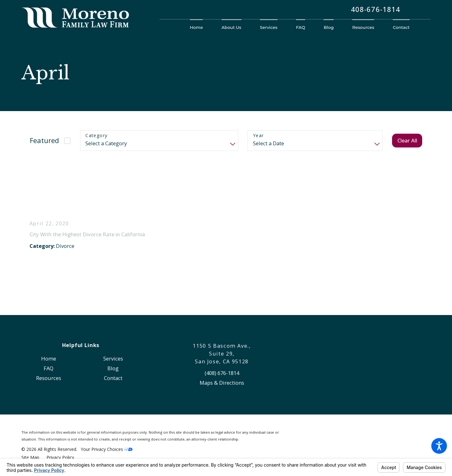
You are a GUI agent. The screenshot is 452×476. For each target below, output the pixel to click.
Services (113, 358)
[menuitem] (201, 27)
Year (258, 136)
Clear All (407, 140)
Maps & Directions (222, 383)
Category (96, 136)
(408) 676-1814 (222, 373)
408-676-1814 (376, 10)
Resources (49, 378)
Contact (113, 378)
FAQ (48, 368)
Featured (44, 140)
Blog (113, 368)
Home (49, 358)
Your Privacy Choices (107, 449)
